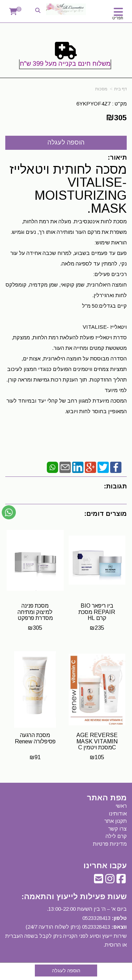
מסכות (101, 89)
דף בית (120, 89)
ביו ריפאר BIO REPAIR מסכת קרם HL (97, 612)
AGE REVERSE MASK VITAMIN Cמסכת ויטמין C (97, 741)
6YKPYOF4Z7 (93, 104)
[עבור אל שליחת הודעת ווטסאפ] (9, 512)
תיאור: (117, 158)
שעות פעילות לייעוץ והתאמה (75, 896)
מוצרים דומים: (105, 514)
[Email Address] (99, 881)
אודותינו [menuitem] (118, 814)
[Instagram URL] (110, 881)
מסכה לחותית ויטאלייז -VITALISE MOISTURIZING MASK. (68, 189)
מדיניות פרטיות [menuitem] (110, 844)
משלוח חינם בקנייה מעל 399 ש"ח (65, 64)
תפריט (118, 18)
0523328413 (96, 918)
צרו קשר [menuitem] (117, 829)
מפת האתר (107, 798)
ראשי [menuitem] (121, 806)
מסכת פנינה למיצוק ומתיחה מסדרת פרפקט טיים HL (35, 615)
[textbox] (66, 57)
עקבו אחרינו (105, 866)
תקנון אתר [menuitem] (115, 821)
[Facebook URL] (121, 881)
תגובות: (115, 486)
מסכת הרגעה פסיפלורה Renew (35, 738)
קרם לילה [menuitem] (116, 836)
